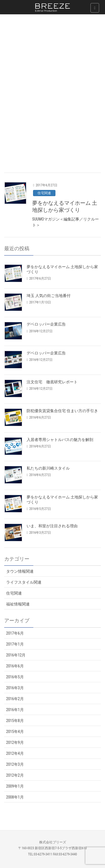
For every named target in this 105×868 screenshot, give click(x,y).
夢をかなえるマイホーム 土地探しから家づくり (65, 206)
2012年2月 (15, 775)
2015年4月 (15, 732)
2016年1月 (15, 710)
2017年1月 (15, 644)
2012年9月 (15, 742)
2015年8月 (15, 721)
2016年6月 (15, 666)
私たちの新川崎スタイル (48, 468)
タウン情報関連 (20, 571)
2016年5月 (15, 677)
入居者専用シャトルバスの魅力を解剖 (60, 440)
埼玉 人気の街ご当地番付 (49, 296)
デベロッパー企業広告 (46, 324)
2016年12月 (16, 655)
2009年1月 (15, 786)
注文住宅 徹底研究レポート (52, 382)
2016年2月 (15, 699)
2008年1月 (15, 797)
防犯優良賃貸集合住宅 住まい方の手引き (62, 411)
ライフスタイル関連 (24, 582)
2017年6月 (15, 633)
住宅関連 (44, 193)
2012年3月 (15, 764)
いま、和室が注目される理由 (52, 526)
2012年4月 (15, 753)
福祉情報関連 (18, 604)
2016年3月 (15, 688)
